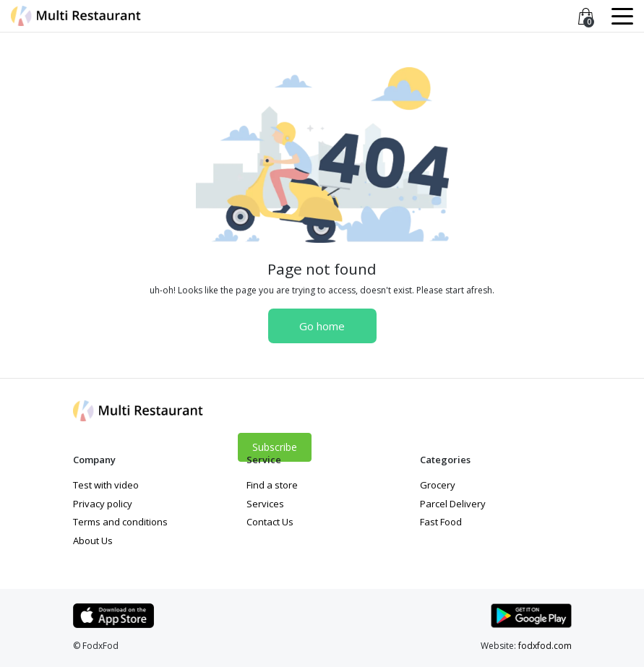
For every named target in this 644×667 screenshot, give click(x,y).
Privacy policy (103, 504)
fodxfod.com (545, 646)
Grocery (438, 485)
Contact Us (270, 522)
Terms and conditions (120, 522)
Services (265, 504)
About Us (93, 541)
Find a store (272, 485)
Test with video (106, 485)
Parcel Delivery (453, 504)
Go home (322, 326)
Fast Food (441, 522)
